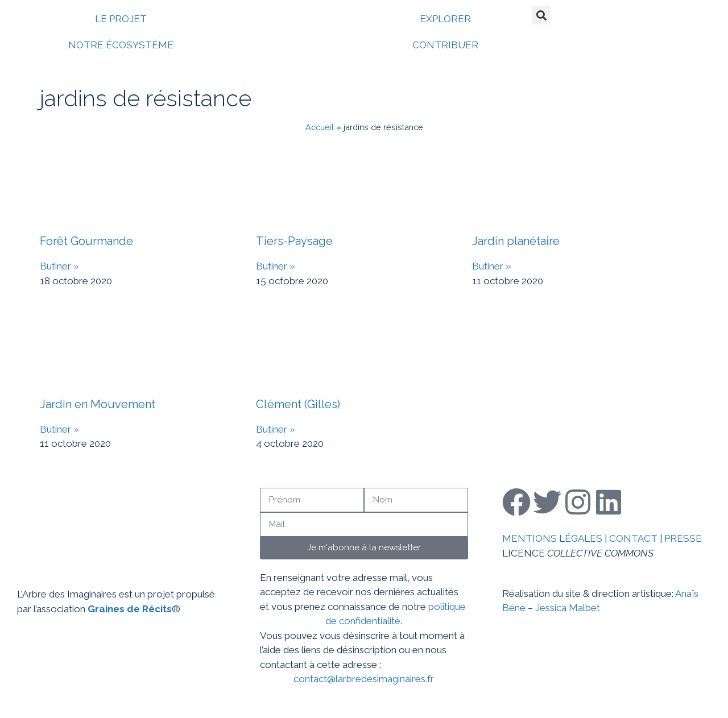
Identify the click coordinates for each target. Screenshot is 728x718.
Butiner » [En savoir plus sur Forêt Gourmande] (59, 266)
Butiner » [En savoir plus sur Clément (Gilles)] (276, 429)
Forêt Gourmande (86, 241)
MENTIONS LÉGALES (552, 538)
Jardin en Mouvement (98, 404)
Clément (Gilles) (298, 404)
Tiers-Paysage (294, 241)
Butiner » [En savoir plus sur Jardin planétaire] (492, 266)
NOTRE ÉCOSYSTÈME (121, 45)
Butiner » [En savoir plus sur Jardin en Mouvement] (59, 429)
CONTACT (633, 538)
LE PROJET (121, 19)
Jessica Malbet (568, 608)
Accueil (320, 127)
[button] (541, 15)
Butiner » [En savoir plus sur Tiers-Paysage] (276, 266)
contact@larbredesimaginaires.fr (364, 679)
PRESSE (683, 538)
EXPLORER (445, 19)
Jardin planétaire (516, 241)
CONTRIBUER (445, 45)
